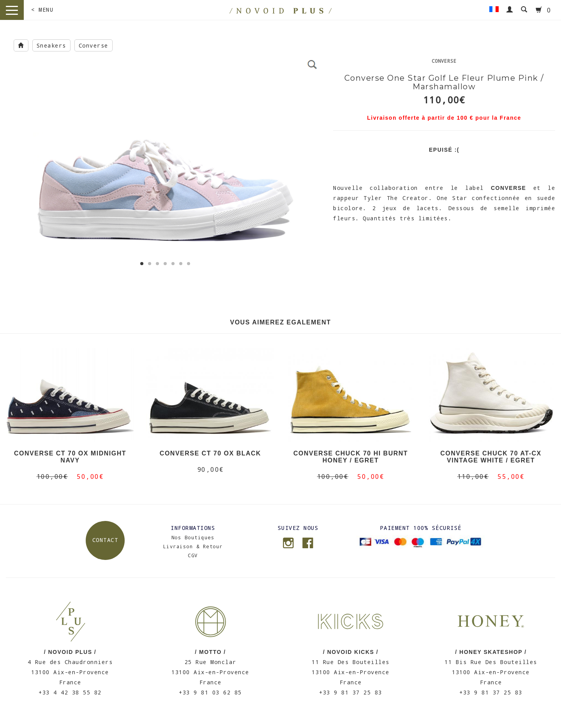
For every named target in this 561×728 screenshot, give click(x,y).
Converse (93, 45)
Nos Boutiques (193, 537)
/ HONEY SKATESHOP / (491, 652)
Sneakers (51, 45)
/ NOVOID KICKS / (351, 652)
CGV (193, 555)
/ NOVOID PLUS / (70, 652)
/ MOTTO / (210, 652)
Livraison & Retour (193, 546)
